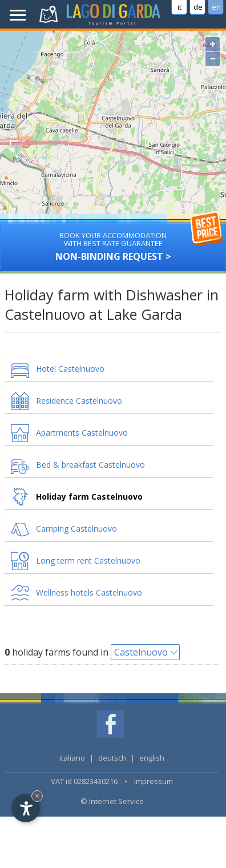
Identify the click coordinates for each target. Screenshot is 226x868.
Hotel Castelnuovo (70, 369)
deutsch (112, 758)
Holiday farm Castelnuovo (89, 497)
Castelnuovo (141, 652)
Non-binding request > (113, 242)
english (152, 758)
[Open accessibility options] (26, 808)
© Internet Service (112, 801)
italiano (72, 758)
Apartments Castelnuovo (82, 433)
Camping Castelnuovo (76, 529)
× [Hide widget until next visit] (37, 796)
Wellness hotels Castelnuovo (89, 592)
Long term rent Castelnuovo (88, 560)
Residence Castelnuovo (79, 401)
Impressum (154, 781)
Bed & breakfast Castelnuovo (90, 465)
